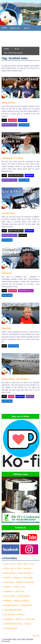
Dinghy (18, 578)
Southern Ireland (13, 624)
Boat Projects (26, 573)
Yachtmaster (10, 628)
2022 (32, 564)
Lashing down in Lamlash (12, 158)
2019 (4, 120)
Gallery (25, 33)
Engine (20, 582)
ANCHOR (12, 120)
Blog (27, 28)
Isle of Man (9, 596)
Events (7, 587)
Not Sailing (9, 615)
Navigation (26, 605)
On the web (21, 44)
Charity (8, 578)
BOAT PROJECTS (16, 175)
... (8, 116)
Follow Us (27, 38)
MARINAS (23, 120)
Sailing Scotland (8, 103)
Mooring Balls (11, 605)
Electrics (9, 582)
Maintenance (24, 596)
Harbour (8, 592)
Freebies (7, 44)
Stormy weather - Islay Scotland (15, 379)
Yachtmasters (10, 33)
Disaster (28, 578)
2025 (19, 569)
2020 (19, 564)
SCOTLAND (24, 125)
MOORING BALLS (10, 125)
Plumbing (8, 619)
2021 (26, 564)
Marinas (8, 601)
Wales (27, 624)
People (21, 615)
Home (4, 28)
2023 (6, 569)
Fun (23, 587)
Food (16, 587)
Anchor (27, 569)
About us (15, 28)
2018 (6, 564)
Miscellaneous (22, 601)
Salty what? (7, 328)
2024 (12, 569)
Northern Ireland (13, 610)
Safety (19, 619)
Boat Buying (10, 573)
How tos (19, 592)
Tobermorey (7, 273)
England (30, 582)
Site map (36, 636)
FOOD (11, 396)
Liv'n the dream (8, 213)
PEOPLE (23, 235)
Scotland (30, 619)
